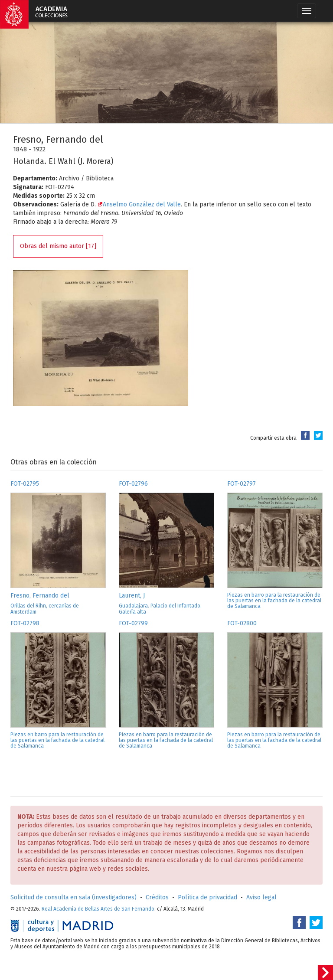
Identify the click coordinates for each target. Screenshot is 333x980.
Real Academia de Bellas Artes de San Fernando (98, 909)
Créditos (157, 897)
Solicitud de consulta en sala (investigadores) (73, 897)
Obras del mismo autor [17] (58, 246)
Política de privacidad (207, 897)
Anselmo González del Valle (139, 204)
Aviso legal (261, 897)
